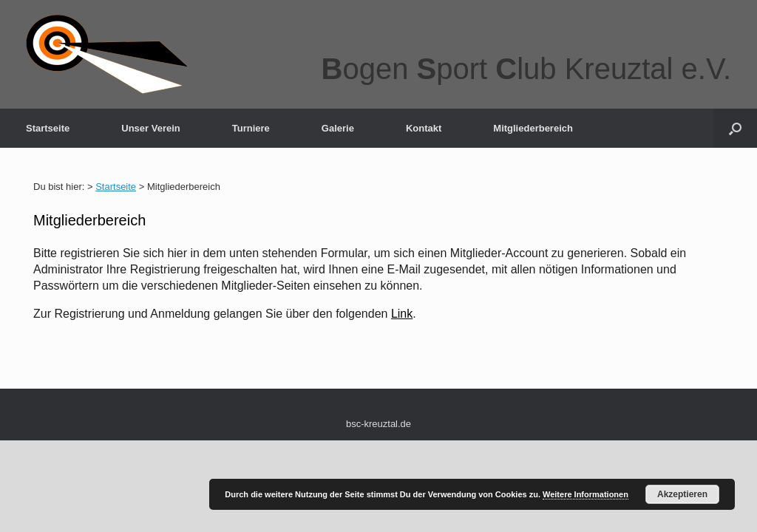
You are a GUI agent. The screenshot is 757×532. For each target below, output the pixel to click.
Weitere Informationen (585, 494)
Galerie (338, 128)
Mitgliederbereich (533, 128)
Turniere (251, 128)
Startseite (48, 128)
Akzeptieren (682, 494)
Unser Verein (151, 128)
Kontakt (424, 128)
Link (402, 314)
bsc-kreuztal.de (378, 424)
